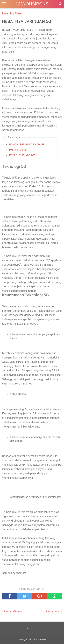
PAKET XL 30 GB (18, 150)
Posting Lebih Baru (13, 611)
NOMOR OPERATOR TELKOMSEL (27, 145)
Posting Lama (53, 611)
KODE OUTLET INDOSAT (22, 155)
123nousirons (32, 4)
